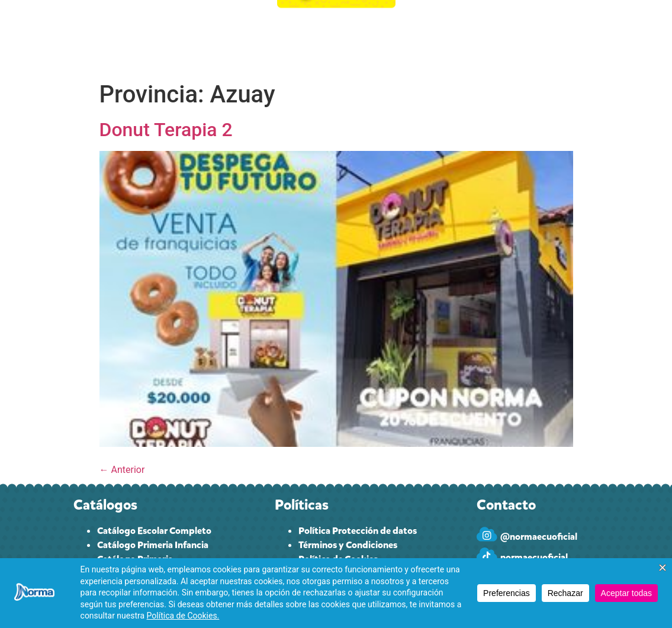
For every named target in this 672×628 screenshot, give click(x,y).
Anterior (122, 470)
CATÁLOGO (177, 39)
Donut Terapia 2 (166, 130)
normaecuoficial (534, 557)
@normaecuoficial (539, 537)
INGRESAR (566, 39)
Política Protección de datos (358, 531)
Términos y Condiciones (348, 545)
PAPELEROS (431, 39)
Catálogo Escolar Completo (154, 531)
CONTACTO (500, 39)
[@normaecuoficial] (487, 534)
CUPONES (247, 39)
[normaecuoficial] (487, 555)
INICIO (114, 39)
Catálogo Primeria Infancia (153, 545)
